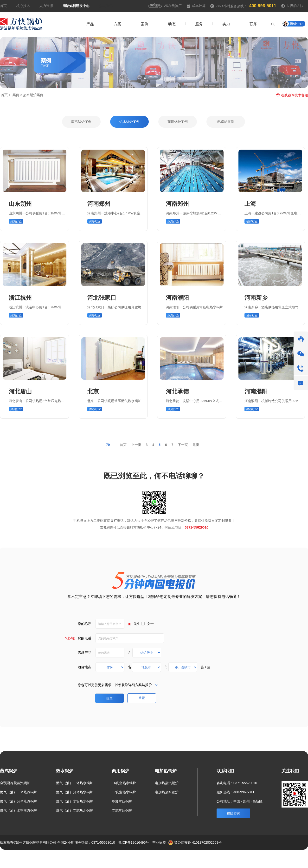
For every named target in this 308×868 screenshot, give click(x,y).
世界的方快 (295, 6)
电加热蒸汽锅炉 (167, 783)
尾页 (196, 445)
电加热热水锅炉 (167, 792)
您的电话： (80, 638)
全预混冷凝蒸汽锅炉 (15, 783)
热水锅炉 (65, 771)
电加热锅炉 (166, 771)
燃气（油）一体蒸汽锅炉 (19, 792)
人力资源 (46, 6)
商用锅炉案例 (178, 122)
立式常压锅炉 (122, 810)
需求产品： (86, 653)
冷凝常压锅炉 (122, 801)
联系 (287, 857)
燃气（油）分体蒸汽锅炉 (19, 801)
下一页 (183, 445)
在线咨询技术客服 (292, 95)
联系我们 (225, 771)
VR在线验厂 (165, 6)
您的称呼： (86, 624)
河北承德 (177, 391)
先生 (137, 624)
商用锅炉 (121, 771)
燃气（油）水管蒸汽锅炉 (19, 810)
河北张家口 (102, 298)
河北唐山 (20, 391)
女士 (150, 624)
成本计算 (196, 6)
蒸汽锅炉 (9, 771)
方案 (246, 857)
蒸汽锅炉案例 (81, 122)
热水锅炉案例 (129, 122)
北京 (93, 391)
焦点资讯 (106, 6)
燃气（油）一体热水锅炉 (75, 783)
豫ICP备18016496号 (134, 842)
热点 (302, 857)
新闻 (273, 857)
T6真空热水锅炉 (124, 783)
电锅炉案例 (226, 122)
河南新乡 (256, 298)
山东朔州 (20, 204)
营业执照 (159, 842)
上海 (250, 204)
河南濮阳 (177, 298)
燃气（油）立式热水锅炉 (75, 810)
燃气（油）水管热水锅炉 (75, 801)
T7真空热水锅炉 (124, 792)
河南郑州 (99, 204)
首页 (3, 6)
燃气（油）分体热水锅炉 (75, 792)
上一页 (136, 445)
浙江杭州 (20, 298)
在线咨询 (233, 813)
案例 (16, 95)
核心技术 (23, 6)
